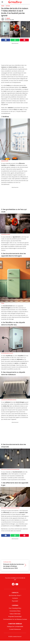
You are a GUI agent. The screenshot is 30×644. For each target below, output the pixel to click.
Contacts (15, 598)
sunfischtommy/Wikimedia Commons (9, 400)
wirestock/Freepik (5, 161)
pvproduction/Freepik (6, 234)
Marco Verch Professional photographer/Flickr (10, 508)
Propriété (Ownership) (15, 617)
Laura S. (8, 18)
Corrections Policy (15, 611)
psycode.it (15, 601)
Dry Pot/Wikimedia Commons (7, 353)
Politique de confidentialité (15, 627)
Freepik (3, 303)
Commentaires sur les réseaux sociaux (15, 619)
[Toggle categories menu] (2, 2)
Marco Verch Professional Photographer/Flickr (10, 469)
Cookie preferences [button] (15, 629)
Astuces (8, 6)
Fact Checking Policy (15, 608)
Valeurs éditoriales (15, 614)
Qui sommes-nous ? (15, 595)
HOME (3, 6)
